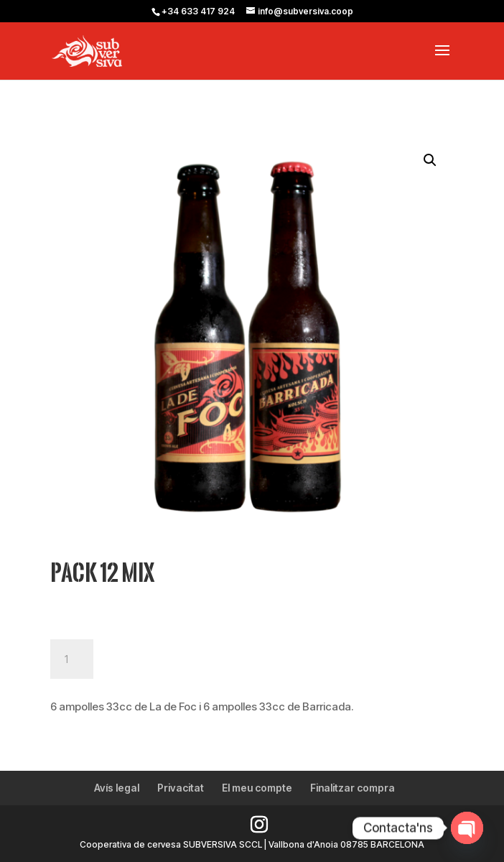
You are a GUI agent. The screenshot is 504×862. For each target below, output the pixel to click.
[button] (430, 160)
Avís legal (117, 788)
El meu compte (257, 788)
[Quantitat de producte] (72, 659)
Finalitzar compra (353, 788)
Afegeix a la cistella (187, 659)
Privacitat (181, 788)
